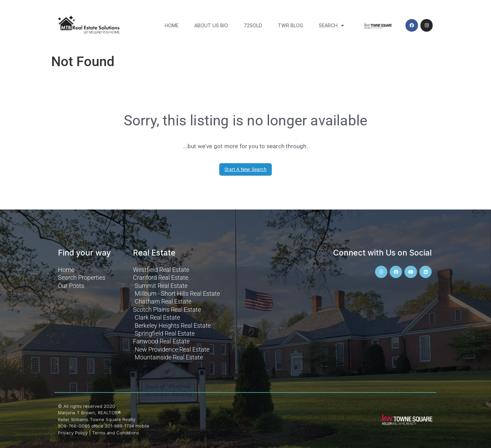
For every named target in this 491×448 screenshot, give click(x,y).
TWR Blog (291, 25)
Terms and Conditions (116, 433)
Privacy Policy (73, 433)
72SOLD (253, 25)
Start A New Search (245, 169)
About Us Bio (211, 25)
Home (172, 25)
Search (331, 26)
